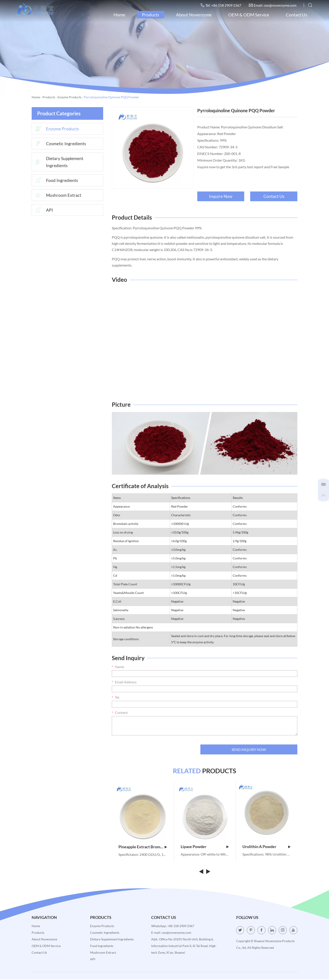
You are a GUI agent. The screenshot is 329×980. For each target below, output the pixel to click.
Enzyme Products (70, 97)
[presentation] (145, 749)
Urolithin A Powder (267, 847)
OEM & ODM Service (248, 15)
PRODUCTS (205, 771)
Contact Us (296, 15)
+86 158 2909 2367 (181, 927)
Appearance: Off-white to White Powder (205, 855)
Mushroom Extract (57, 196)
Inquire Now (221, 196)
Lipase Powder (205, 847)
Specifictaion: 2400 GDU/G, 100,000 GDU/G (143, 855)
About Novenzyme (193, 15)
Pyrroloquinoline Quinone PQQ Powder (112, 97)
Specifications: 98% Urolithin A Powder (267, 855)
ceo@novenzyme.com (279, 5)
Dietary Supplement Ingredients (58, 163)
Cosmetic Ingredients (59, 144)
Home (118, 15)
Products (150, 15)
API (43, 211)
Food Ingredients (55, 181)
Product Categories (60, 113)
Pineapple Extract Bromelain (143, 847)
